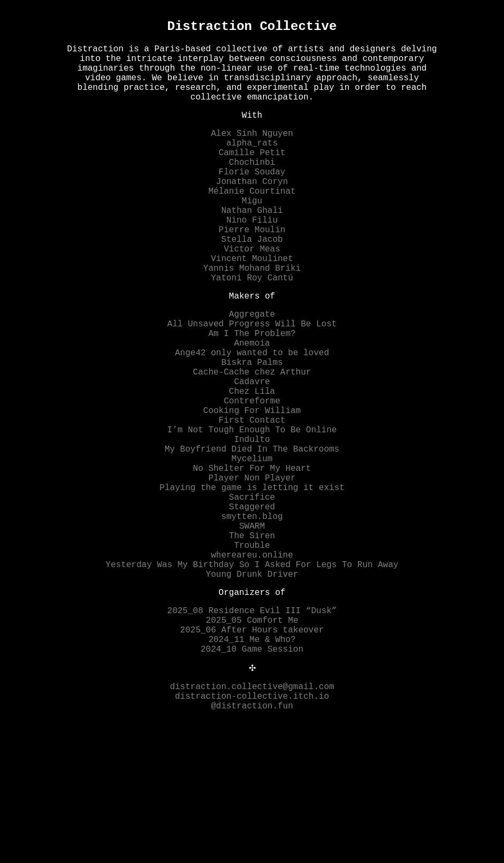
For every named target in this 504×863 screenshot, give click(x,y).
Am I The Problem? (252, 394)
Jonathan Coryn (252, 212)
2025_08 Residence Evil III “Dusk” (252, 729)
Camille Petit (252, 177)
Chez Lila (252, 464)
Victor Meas (252, 294)
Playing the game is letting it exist (252, 582)
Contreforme (252, 476)
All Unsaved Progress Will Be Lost (252, 382)
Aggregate (252, 370)
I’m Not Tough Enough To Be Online (252, 511)
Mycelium (252, 547)
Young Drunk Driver (252, 688)
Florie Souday (252, 200)
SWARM (252, 629)
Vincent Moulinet (252, 306)
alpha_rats (252, 165)
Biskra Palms (252, 429)
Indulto (252, 523)
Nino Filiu (252, 259)
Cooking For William (252, 488)
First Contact (252, 500)
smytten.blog (252, 617)
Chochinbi (252, 188)
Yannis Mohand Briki (252, 318)
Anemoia (252, 406)
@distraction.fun (252, 840)
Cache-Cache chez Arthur (252, 441)
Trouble (252, 653)
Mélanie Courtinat (252, 224)
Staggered (252, 606)
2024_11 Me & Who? (252, 764)
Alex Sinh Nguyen (252, 153)
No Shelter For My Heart (252, 559)
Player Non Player (252, 570)
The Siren (252, 641)
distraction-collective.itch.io (252, 828)
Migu (252, 235)
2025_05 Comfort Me (252, 740)
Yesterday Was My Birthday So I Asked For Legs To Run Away (252, 676)
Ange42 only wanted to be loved (252, 417)
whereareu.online (252, 665)
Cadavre (252, 453)
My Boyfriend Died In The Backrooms (252, 535)
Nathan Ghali (252, 247)
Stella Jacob (252, 282)
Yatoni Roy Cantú (252, 330)
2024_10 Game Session (252, 776)
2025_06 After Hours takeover (252, 752)
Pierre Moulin (252, 271)
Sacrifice (252, 594)
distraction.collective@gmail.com (252, 816)
